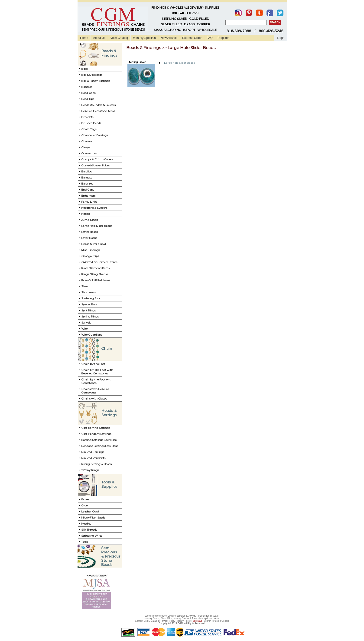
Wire (84, 329)
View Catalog (119, 38)
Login (281, 38)
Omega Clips (90, 256)
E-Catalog (153, 621)
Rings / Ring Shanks (95, 274)
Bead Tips (88, 99)
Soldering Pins (91, 298)
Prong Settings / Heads (96, 464)
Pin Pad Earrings (93, 452)
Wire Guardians (92, 335)
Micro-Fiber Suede (93, 517)
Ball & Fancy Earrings (96, 81)
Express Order (192, 38)
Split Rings (88, 310)
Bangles (87, 87)
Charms (87, 141)
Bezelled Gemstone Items (98, 111)
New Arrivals (169, 38)
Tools (84, 542)
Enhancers (88, 196)
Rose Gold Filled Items (96, 280)
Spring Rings (90, 316)
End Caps (88, 190)
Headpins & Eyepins (94, 208)
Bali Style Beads (92, 75)
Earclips (86, 171)
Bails (84, 69)
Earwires (87, 183)
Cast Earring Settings (96, 428)
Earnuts (87, 177)
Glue (84, 505)
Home (84, 38)
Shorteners (88, 292)
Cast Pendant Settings (96, 434)
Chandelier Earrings (94, 135)
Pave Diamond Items (95, 268)
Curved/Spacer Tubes (95, 165)
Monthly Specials (144, 38)
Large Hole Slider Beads (97, 226)
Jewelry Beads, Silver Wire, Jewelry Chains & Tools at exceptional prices (182, 618)
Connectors (89, 153)
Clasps (86, 147)
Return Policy (184, 621)
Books (85, 499)
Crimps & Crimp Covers (97, 159)
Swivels (86, 322)
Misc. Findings (91, 250)
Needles (86, 524)
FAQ (210, 38)
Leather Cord (90, 511)
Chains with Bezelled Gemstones (95, 391)
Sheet (85, 286)
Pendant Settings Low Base (100, 446)
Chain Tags (89, 129)
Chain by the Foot (93, 364)
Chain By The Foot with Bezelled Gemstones (97, 372)
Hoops (85, 214)
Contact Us (141, 621)
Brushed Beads (91, 123)
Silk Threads (89, 530)
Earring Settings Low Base (99, 440)
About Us (99, 38)
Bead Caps (88, 93)
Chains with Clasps (94, 398)
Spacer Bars (89, 304)
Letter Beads (89, 232)
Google (225, 621)
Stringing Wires (92, 536)
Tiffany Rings (90, 470)
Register (223, 38)
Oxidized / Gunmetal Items (99, 262)
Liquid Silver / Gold (94, 244)
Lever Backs (89, 238)
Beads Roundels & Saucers (98, 105)
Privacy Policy (168, 621)
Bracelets (87, 117)
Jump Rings (89, 220)
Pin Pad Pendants (93, 458)
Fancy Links (89, 202)
